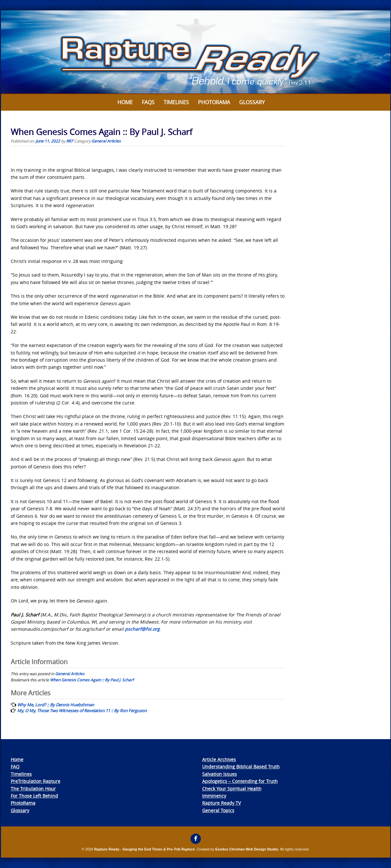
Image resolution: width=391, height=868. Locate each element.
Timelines (176, 102)
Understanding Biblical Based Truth (241, 767)
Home (125, 102)
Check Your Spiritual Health (232, 789)
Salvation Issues (220, 774)
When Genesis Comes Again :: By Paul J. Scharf (92, 680)
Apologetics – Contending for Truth (240, 781)
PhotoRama (23, 803)
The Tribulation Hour (33, 789)
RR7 (70, 141)
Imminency (214, 796)
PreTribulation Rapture (36, 781)
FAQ (15, 767)
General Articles (106, 141)
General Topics (218, 810)
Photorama (214, 102)
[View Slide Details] (196, 52)
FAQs (148, 102)
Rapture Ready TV (221, 803)
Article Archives (219, 759)
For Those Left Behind (34, 796)
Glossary (252, 102)
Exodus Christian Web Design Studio (247, 849)
